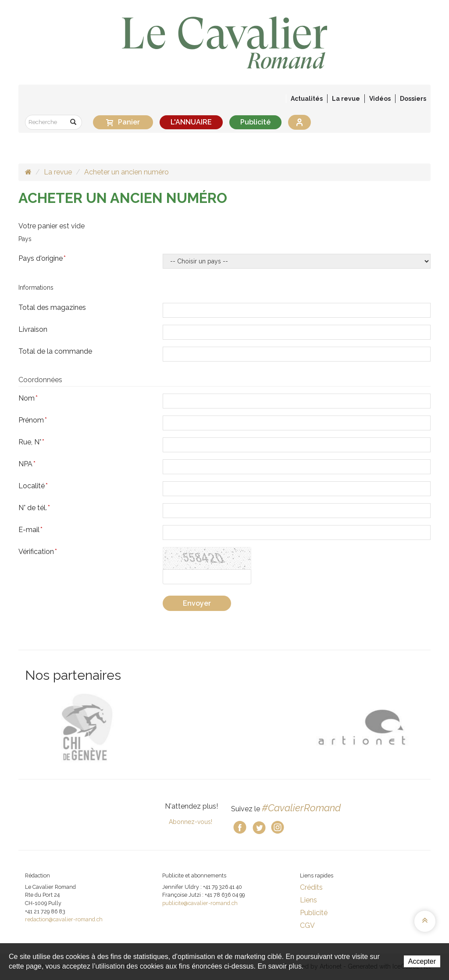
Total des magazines (52, 307)
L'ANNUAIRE (191, 122)
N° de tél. (34, 508)
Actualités (307, 99)
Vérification (38, 552)
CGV (307, 925)
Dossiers (413, 99)
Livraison (33, 329)
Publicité (255, 122)
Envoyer (197, 603)
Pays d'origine (42, 258)
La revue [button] (346, 99)
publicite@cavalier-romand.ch (200, 903)
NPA (27, 464)
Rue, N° (31, 442)
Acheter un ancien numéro (127, 172)
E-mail (30, 530)
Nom (28, 398)
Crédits (311, 887)
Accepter (422, 961)
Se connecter (299, 122)
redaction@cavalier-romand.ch (64, 919)
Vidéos (380, 99)
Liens (308, 900)
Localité (33, 486)
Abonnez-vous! (191, 822)
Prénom (33, 420)
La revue (58, 172)
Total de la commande (55, 351)
